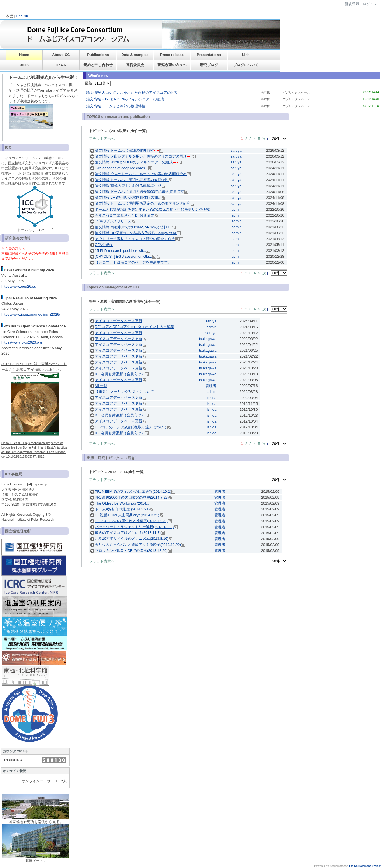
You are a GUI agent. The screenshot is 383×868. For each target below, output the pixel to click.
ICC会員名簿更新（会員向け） (120, 374)
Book (24, 65)
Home (24, 55)
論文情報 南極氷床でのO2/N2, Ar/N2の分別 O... (133, 227)
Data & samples (135, 55)
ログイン (370, 4)
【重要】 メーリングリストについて (125, 392)
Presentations (209, 55)
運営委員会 (135, 65)
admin (236, 209)
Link (246, 55)
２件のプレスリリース (113, 221)
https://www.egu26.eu (19, 286)
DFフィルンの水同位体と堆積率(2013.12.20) (131, 521)
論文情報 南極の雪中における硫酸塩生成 (128, 186)
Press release (172, 55)
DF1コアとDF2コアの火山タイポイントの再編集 (135, 327)
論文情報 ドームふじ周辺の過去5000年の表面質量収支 (140, 192)
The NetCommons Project (365, 866)
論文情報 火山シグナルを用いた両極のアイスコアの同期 (132, 92)
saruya (236, 150)
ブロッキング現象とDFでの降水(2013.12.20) (131, 551)
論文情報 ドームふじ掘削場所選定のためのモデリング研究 (143, 203)
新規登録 (352, 4)
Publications (98, 55)
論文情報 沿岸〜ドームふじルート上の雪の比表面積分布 (141, 174)
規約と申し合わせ (98, 65)
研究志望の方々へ (172, 65)
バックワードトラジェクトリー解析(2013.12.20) (134, 527)
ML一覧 (101, 386)
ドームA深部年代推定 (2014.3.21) (122, 509)
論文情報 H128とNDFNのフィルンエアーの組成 (125, 99)
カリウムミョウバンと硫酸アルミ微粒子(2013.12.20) (138, 545)
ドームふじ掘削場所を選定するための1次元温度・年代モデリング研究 (152, 209)
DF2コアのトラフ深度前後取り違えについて (131, 427)
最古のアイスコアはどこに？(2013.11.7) (128, 533)
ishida (212, 398)
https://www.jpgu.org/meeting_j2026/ (31, 314)
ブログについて (246, 65)
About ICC (61, 55)
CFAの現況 (104, 245)
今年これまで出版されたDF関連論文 (125, 215)
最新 (98, 83)
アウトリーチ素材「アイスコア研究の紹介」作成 (135, 239)
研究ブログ (209, 65)
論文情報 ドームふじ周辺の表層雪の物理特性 (132, 180)
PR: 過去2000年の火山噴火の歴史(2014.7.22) (132, 497)
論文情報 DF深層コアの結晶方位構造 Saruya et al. (136, 233)
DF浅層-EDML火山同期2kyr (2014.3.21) (127, 515)
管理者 (211, 386)
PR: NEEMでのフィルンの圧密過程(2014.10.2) (133, 492)
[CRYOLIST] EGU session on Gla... (123, 256)
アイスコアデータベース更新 (119, 321)
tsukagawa (208, 339)
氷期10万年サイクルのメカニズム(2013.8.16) (132, 539)
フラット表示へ (102, 139)
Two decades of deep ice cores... (122, 168)
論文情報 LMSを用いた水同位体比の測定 (128, 197)
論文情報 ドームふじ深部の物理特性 (116, 106)
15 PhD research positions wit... (121, 251)
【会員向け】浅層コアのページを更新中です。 (133, 262)
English (22, 16)
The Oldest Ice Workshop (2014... (122, 503)
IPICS (61, 65)
